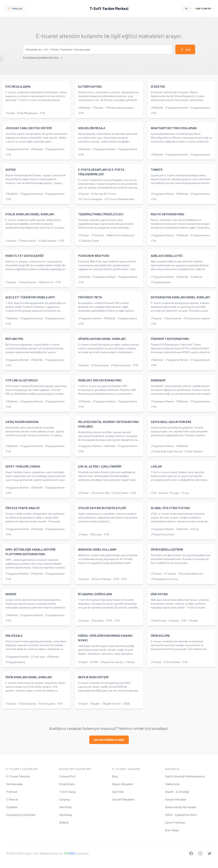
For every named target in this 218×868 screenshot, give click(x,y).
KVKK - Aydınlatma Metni (181, 815)
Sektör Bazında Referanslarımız (185, 776)
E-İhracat (12, 799)
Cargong (64, 799)
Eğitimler (118, 792)
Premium (12, 792)
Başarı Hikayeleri (123, 784)
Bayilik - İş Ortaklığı (177, 792)
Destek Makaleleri (123, 799)
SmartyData (67, 784)
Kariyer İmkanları (176, 799)
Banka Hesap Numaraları (181, 807)
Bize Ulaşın (172, 830)
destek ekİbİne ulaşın (109, 740)
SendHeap (66, 815)
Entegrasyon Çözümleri (21, 815)
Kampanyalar (15, 784)
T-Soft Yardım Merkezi (109, 8)
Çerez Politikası (175, 822)
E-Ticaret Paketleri (18, 776)
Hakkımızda (173, 784)
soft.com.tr (204, 8)
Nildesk (64, 822)
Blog (115, 776)
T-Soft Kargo (68, 792)
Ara (185, 49)
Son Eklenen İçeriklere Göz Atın (43, 58)
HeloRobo (66, 807)
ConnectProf (67, 776)
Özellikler (12, 807)
